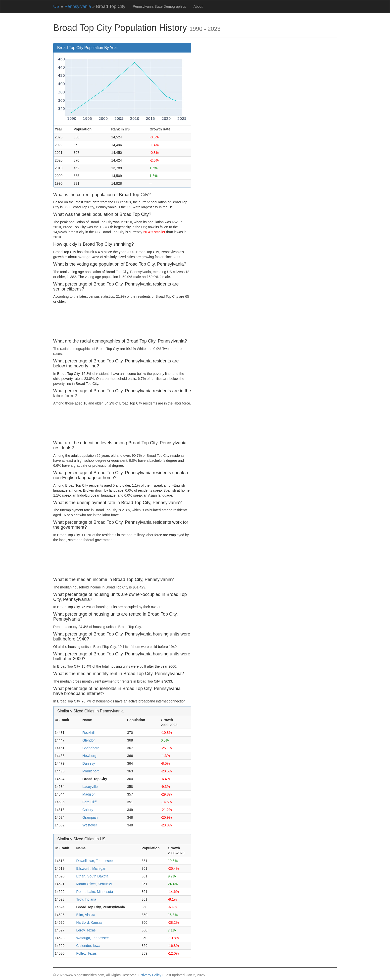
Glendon (89, 740)
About (198, 6)
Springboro (91, 748)
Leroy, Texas (86, 930)
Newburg (89, 756)
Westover (90, 825)
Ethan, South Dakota (92, 876)
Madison (89, 794)
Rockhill (88, 733)
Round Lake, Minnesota (95, 892)
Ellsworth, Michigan (91, 868)
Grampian (90, 817)
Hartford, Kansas (89, 922)
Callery (88, 810)
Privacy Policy (150, 975)
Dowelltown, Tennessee (94, 861)
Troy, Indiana (86, 899)
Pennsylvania (78, 6)
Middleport (90, 771)
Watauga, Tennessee (92, 938)
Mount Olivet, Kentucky (94, 884)
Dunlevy (89, 763)
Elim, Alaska (86, 915)
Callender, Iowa (88, 946)
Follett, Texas (86, 953)
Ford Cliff (89, 802)
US (56, 6)
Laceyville (90, 787)
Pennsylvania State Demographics (159, 6)
